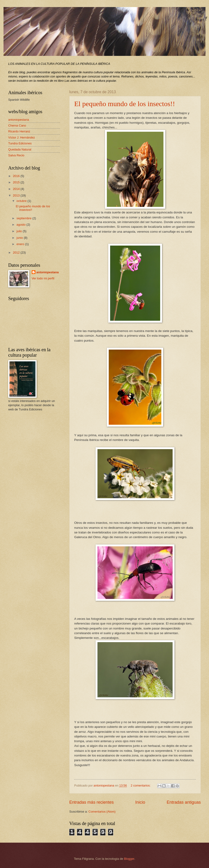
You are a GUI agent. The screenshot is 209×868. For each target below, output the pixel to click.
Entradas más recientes (91, 802)
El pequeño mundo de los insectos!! (125, 104)
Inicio (140, 802)
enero (21, 244)
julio (19, 231)
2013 (17, 195)
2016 (17, 176)
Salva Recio (16, 155)
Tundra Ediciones (20, 143)
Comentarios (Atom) (102, 812)
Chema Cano (17, 125)
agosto (21, 225)
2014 (17, 189)
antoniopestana (19, 120)
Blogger (129, 859)
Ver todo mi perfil (43, 278)
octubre (22, 201)
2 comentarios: (141, 785)
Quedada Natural (20, 149)
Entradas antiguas (184, 802)
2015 (17, 182)
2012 (17, 253)
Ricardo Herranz (19, 131)
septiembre (24, 218)
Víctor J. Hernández (22, 137)
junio (20, 238)
